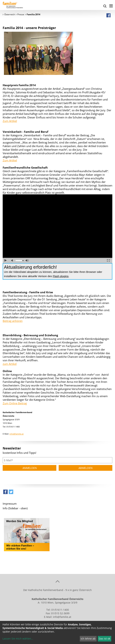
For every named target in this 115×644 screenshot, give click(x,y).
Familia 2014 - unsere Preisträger (29, 28)
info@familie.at (17, 434)
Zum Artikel (10, 121)
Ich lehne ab (88, 639)
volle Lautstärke (27, 260)
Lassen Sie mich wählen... (18, 639)
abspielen (6, 260)
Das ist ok (104, 639)
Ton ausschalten (13, 260)
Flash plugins (61, 276)
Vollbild (108, 260)
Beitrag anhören (13, 321)
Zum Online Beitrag (15, 403)
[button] (5, 493)
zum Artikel (10, 364)
